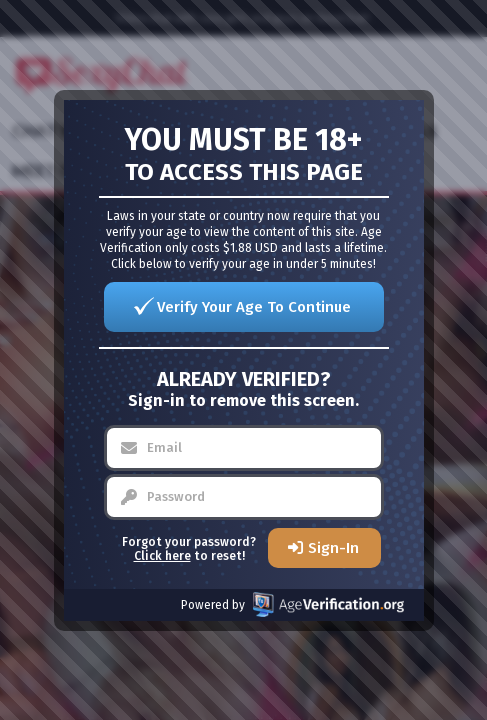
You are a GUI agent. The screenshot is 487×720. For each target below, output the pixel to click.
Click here (162, 556)
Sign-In (333, 548)
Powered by (292, 604)
